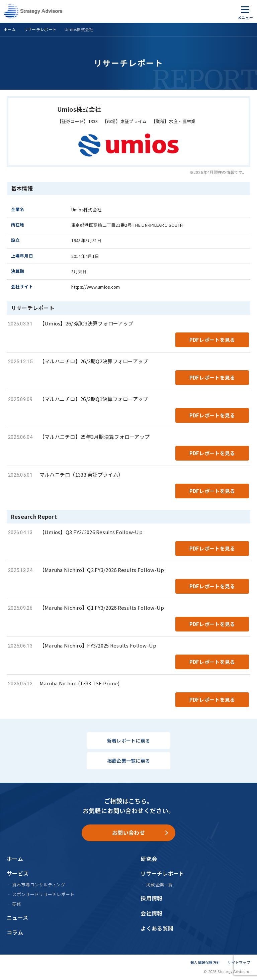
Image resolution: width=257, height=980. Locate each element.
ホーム (10, 29)
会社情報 (151, 913)
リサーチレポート (40, 29)
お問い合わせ (128, 832)
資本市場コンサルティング (39, 885)
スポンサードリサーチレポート (44, 894)
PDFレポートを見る (212, 340)
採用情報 (151, 898)
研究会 (149, 859)
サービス (18, 873)
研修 (17, 904)
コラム (15, 932)
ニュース (17, 917)
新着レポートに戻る (129, 741)
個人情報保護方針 (205, 962)
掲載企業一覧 (160, 885)
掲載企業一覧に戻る (129, 761)
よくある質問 (157, 928)
